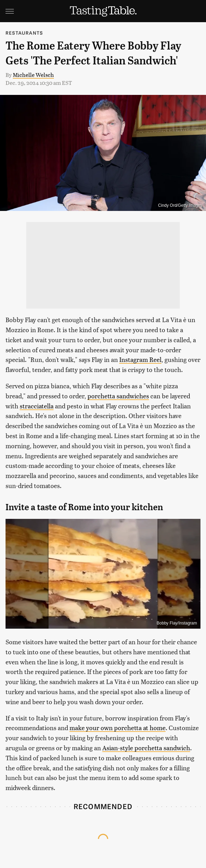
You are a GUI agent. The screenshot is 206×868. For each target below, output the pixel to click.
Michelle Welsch (33, 75)
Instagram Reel (140, 359)
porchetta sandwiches (118, 396)
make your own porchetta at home (118, 728)
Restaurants (24, 33)
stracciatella (37, 406)
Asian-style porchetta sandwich (146, 748)
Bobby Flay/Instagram (177, 623)
